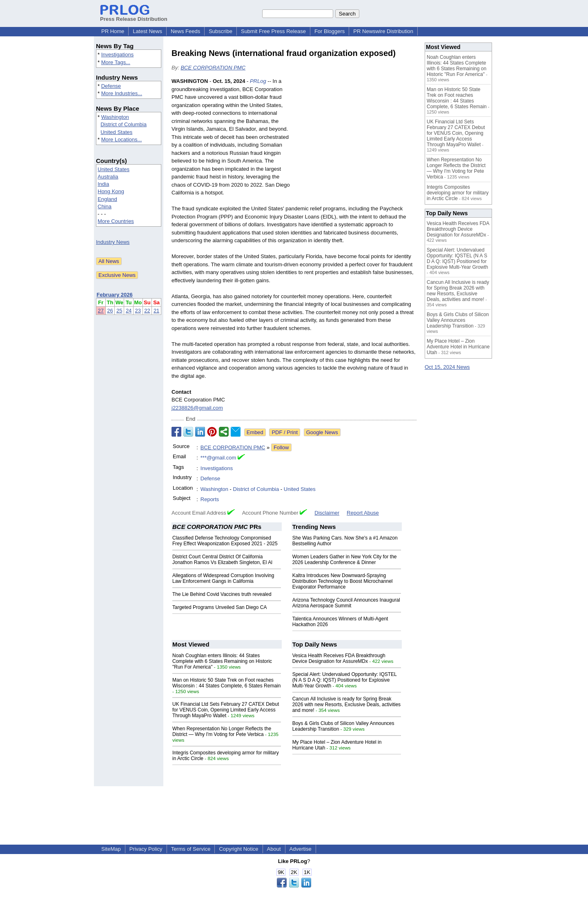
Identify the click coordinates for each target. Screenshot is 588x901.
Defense (111, 86)
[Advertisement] (355, 137)
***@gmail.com (218, 458)
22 (147, 311)
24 (129, 311)
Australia (108, 177)
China (105, 206)
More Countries (116, 221)
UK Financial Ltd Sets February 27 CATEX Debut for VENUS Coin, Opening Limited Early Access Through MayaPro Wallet (226, 710)
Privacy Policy (146, 849)
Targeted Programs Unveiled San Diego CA (219, 607)
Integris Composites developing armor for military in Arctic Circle (458, 193)
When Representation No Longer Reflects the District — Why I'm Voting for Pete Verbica (222, 732)
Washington (115, 117)
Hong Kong (111, 191)
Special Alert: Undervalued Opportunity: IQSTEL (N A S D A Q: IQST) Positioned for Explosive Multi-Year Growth (345, 680)
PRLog (258, 81)
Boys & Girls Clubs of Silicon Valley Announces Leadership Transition (458, 320)
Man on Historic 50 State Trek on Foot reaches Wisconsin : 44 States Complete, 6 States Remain (226, 683)
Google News (322, 432)
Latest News (147, 31)
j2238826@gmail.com (197, 408)
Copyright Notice (238, 849)
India (103, 184)
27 (101, 311)
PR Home (113, 31)
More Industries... (122, 93)
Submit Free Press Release (273, 31)
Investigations (118, 55)
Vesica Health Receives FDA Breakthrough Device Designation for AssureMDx (339, 658)
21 (156, 311)
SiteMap (111, 849)
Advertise (301, 849)
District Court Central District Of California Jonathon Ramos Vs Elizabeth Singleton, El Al (222, 560)
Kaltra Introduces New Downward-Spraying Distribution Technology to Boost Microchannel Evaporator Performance (343, 581)
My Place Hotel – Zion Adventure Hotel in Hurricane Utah (458, 347)
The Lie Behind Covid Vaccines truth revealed (222, 594)
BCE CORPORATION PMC (213, 68)
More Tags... (116, 62)
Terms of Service (191, 849)
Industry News (113, 242)
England (107, 199)
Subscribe (220, 31)
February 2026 (115, 295)
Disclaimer (327, 513)
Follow (281, 447)
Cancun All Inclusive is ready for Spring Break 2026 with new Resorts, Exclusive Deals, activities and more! (346, 705)
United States (116, 132)
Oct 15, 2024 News (447, 367)
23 (138, 311)
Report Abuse (363, 513)
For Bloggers (330, 31)
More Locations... (122, 139)
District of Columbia (124, 124)
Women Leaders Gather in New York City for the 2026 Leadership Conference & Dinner (345, 560)
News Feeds (185, 31)
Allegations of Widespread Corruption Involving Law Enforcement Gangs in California (223, 578)
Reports (210, 499)
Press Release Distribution (134, 16)
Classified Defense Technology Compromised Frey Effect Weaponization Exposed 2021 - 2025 (225, 541)
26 (110, 311)
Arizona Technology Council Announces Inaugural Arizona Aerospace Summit (346, 603)
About (274, 849)
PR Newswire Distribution (383, 31)
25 (119, 311)
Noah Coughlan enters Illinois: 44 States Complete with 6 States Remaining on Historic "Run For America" (222, 661)
